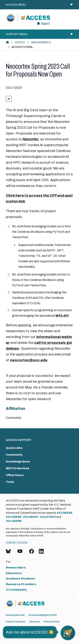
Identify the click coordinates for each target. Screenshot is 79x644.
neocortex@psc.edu (29, 360)
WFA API (62, 316)
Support (20, 42)
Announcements (41, 42)
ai (9, 99)
